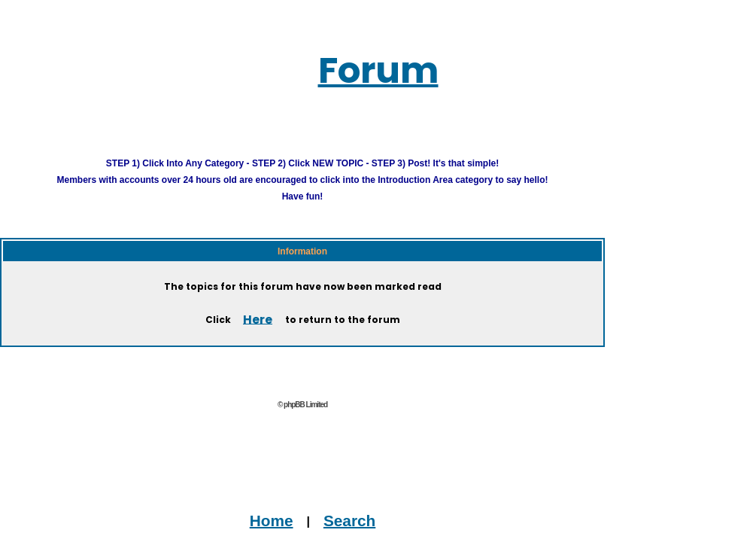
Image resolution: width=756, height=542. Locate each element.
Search (349, 520)
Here (258, 319)
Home (272, 520)
